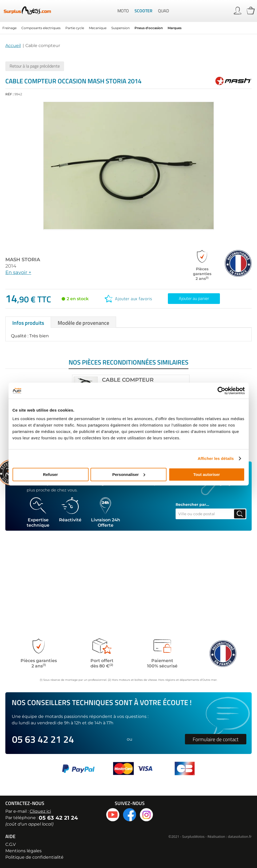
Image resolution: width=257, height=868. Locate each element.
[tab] (28, 322)
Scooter (143, 11)
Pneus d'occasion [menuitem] (149, 27)
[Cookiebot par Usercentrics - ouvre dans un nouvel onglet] (221, 391)
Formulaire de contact (216, 739)
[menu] (128, 27)
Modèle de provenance (83, 322)
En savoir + (18, 272)
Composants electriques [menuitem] (41, 27)
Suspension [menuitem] (120, 27)
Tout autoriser (207, 474)
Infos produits (28, 322)
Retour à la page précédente (35, 65)
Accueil (13, 45)
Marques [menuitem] (175, 27)
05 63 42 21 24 (43, 739)
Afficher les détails (216, 458)
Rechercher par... (192, 504)
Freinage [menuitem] (9, 27)
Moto (123, 11)
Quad (163, 11)
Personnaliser (129, 474)
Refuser (50, 474)
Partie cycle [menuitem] (75, 27)
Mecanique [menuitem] (98, 27)
